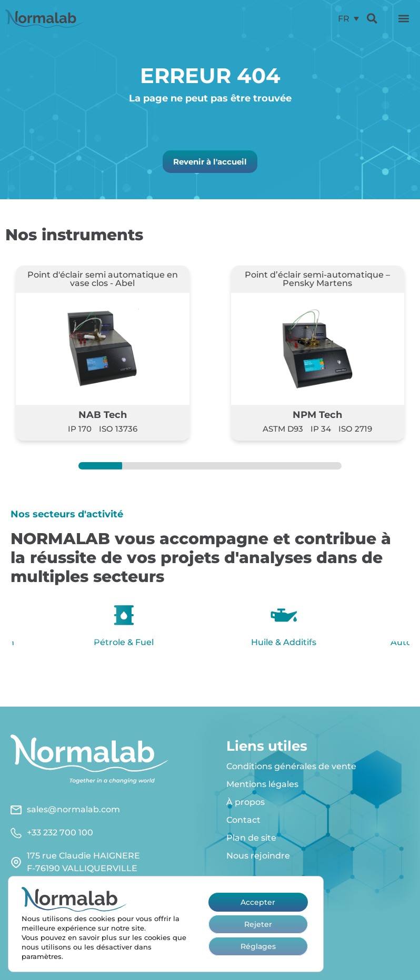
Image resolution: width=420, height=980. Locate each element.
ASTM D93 (283, 429)
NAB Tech (103, 415)
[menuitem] (348, 19)
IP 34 (321, 429)
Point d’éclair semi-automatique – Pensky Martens (317, 279)
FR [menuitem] (344, 18)
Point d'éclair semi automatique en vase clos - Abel (103, 279)
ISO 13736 (118, 429)
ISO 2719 (355, 429)
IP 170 (80, 429)
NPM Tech (317, 415)
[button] (404, 18)
